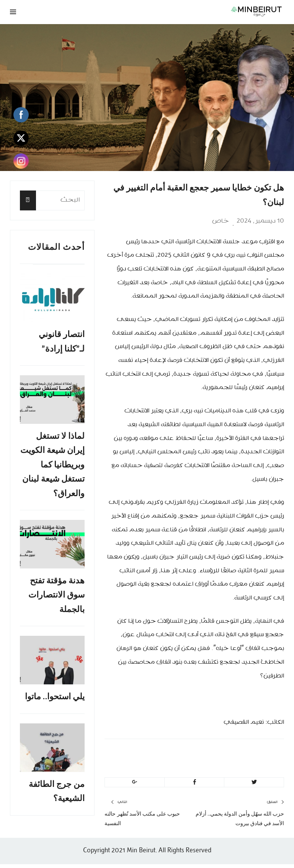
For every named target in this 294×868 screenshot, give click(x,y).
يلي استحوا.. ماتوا (55, 701)
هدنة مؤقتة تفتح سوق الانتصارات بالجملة (56, 598)
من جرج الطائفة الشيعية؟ (57, 796)
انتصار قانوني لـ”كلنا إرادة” (62, 342)
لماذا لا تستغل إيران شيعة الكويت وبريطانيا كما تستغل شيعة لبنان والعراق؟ (52, 467)
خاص (220, 221)
